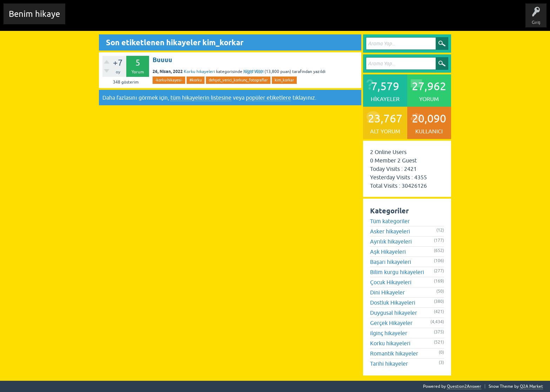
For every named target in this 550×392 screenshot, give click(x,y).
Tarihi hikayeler (389, 364)
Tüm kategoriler (390, 221)
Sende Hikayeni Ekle (258, 19)
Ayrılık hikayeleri (391, 241)
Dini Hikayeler (387, 292)
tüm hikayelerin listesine (201, 98)
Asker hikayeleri (390, 231)
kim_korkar (284, 80)
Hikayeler (139, 19)
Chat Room (81, 19)
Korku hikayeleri (199, 72)
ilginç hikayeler (389, 333)
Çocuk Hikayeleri (391, 282)
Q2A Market (531, 386)
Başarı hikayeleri (391, 262)
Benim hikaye (34, 14)
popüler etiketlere (269, 98)
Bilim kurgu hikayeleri (397, 272)
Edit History (111, 19)
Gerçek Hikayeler (391, 323)
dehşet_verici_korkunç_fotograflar (238, 80)
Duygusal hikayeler (394, 313)
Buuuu (162, 60)
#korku (196, 80)
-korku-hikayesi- (169, 80)
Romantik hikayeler (394, 353)
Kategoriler (190, 19)
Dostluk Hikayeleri (393, 303)
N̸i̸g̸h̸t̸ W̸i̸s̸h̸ (253, 72)
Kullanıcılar (219, 19)
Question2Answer (464, 386)
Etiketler (163, 19)
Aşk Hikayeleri (388, 252)
